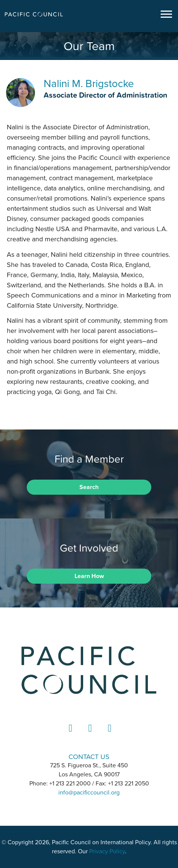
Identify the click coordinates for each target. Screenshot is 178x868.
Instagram (89, 735)
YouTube (109, 735)
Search (89, 487)
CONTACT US (89, 757)
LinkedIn (70, 735)
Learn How (89, 576)
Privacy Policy (107, 851)
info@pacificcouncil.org (89, 793)
